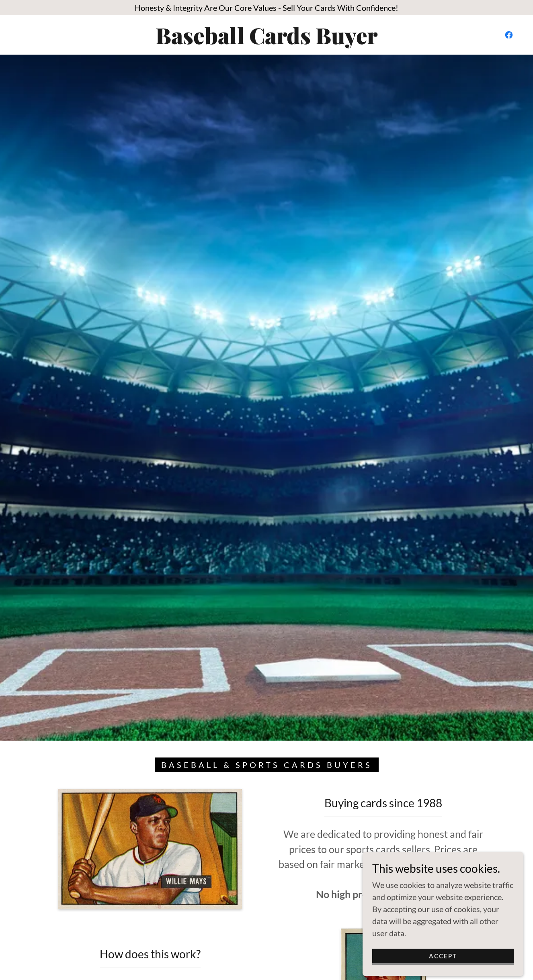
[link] (267, 41)
